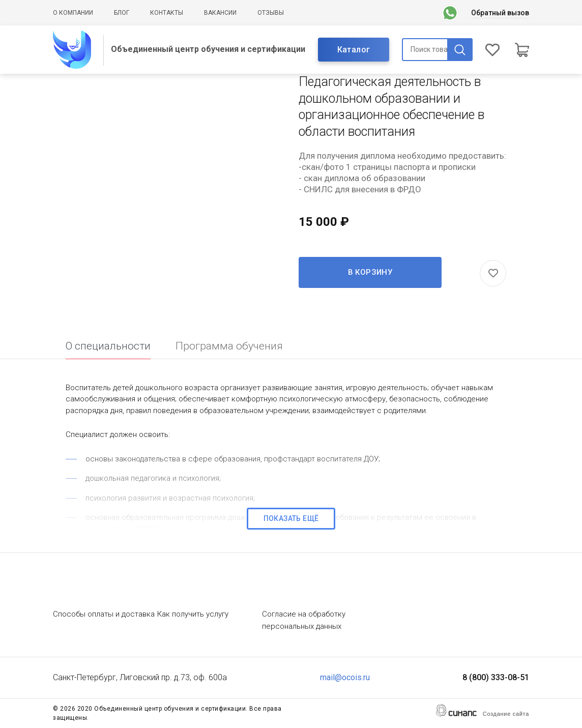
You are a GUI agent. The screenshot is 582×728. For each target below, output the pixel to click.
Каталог (354, 50)
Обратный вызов (500, 13)
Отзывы (271, 13)
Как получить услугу (193, 614)
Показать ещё (291, 518)
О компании (73, 13)
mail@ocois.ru (345, 677)
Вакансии (220, 13)
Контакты (167, 13)
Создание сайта (506, 714)
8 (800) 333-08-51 (496, 677)
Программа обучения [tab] (229, 346)
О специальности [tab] (108, 346)
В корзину (370, 272)
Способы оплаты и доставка (104, 614)
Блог (122, 13)
